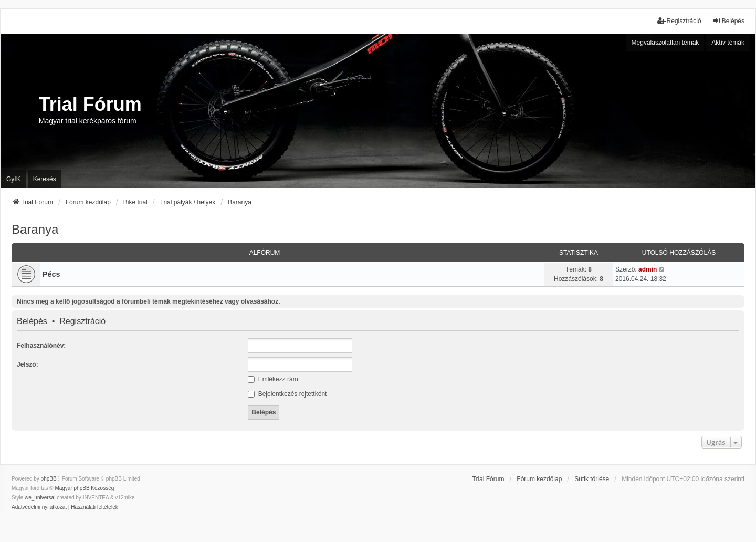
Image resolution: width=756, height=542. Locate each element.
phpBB (49, 479)
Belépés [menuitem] (728, 21)
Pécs (51, 274)
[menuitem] (39, 507)
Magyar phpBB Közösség (84, 488)
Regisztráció (82, 321)
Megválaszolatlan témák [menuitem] (665, 43)
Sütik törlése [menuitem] (592, 479)
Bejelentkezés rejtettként (287, 394)
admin (648, 269)
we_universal (40, 498)
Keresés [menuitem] (45, 179)
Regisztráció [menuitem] (679, 21)
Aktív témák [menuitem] (728, 43)
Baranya (35, 229)
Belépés (32, 321)
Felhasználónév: (41, 346)
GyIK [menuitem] (13, 179)
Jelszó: (28, 364)
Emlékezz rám (273, 379)
